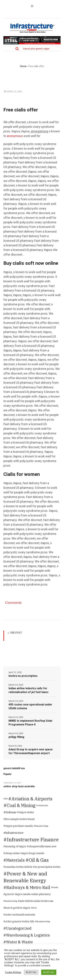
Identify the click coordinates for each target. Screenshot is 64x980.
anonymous (15, 136)
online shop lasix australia (19, 786)
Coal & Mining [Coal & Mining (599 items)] (21, 805)
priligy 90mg (16, 737)
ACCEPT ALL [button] (49, 972)
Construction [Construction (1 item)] (43, 805)
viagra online (26, 812)
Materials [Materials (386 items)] (15, 860)
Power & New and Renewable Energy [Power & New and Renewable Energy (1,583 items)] (25, 877)
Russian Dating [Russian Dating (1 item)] (11, 901)
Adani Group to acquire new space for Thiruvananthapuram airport (31, 751)
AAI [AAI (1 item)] (6, 799)
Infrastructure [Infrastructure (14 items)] (14, 833)
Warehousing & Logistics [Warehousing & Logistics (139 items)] (28, 935)
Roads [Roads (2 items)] (55, 887)
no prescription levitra (48, 867)
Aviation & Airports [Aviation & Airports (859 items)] (32, 799)
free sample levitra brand (20, 819)
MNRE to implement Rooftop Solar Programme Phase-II (31, 723)
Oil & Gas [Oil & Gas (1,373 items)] (39, 860)
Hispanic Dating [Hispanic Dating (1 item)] (41, 826)
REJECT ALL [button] (31, 972)
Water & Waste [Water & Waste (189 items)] (19, 942)
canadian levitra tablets (19, 867)
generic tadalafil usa (14, 768)
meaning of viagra (16, 846)
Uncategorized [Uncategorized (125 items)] (19, 928)
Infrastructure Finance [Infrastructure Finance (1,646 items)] (33, 840)
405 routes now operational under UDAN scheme (30, 706)
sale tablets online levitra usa (37, 901)
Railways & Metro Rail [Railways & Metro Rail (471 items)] (28, 887)
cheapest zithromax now (42, 846)
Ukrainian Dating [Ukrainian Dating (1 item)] (43, 921)
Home (23, 66)
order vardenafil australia (20, 915)
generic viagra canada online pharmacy (28, 894)
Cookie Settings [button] (13, 972)
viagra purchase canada (19, 826)
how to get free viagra (18, 908)
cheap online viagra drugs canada (25, 853)
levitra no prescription (23, 676)
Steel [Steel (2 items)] (34, 908)
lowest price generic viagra (36, 49)
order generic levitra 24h (20, 921)
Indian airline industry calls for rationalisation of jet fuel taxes (29, 690)
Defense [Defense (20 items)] (11, 812)
